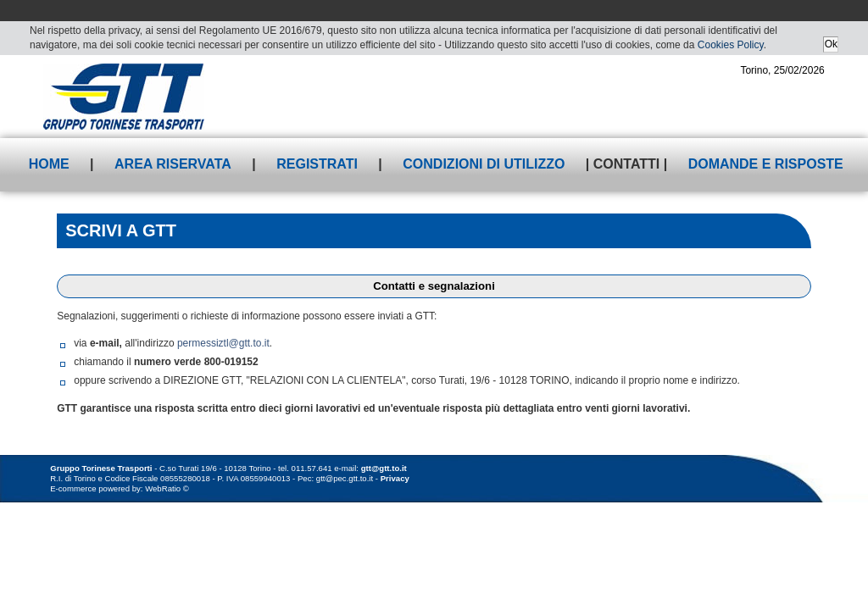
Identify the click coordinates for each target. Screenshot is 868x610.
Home (49, 164)
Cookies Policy (731, 45)
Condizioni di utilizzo (484, 164)
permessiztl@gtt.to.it (223, 343)
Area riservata (173, 164)
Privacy (395, 478)
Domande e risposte (766, 164)
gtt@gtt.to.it (384, 468)
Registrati (317, 164)
